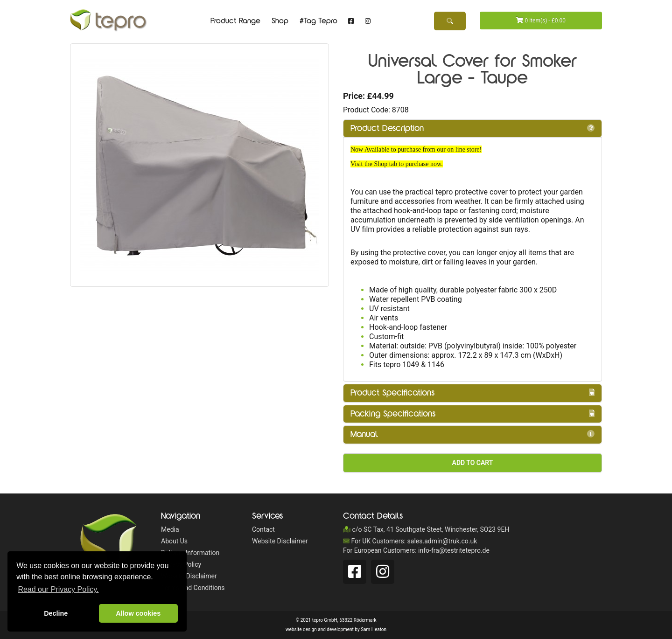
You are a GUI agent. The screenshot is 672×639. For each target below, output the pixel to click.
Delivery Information (190, 553)
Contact (263, 529)
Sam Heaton (374, 629)
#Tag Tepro (318, 21)
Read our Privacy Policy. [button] (58, 589)
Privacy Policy (181, 564)
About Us (174, 541)
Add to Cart (473, 463)
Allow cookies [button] (138, 613)
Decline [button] (56, 613)
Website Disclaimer (189, 576)
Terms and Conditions (193, 588)
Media (170, 529)
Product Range (235, 21)
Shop (280, 21)
